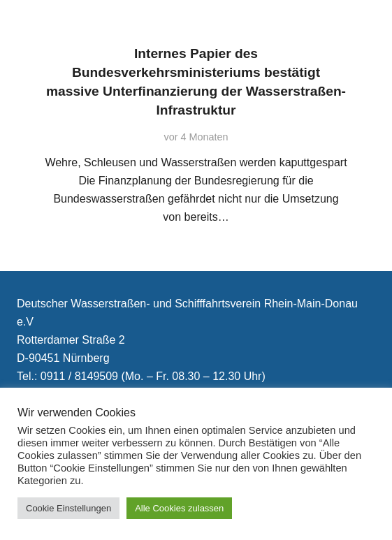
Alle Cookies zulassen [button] (179, 508)
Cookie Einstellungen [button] (68, 508)
